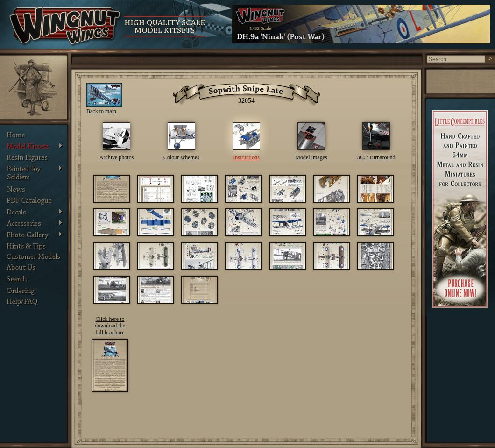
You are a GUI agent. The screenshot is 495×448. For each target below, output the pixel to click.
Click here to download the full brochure (110, 326)
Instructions (246, 157)
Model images (311, 157)
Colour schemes (181, 157)
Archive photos (117, 157)
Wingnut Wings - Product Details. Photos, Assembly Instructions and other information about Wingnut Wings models (66, 27)
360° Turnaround (376, 157)
